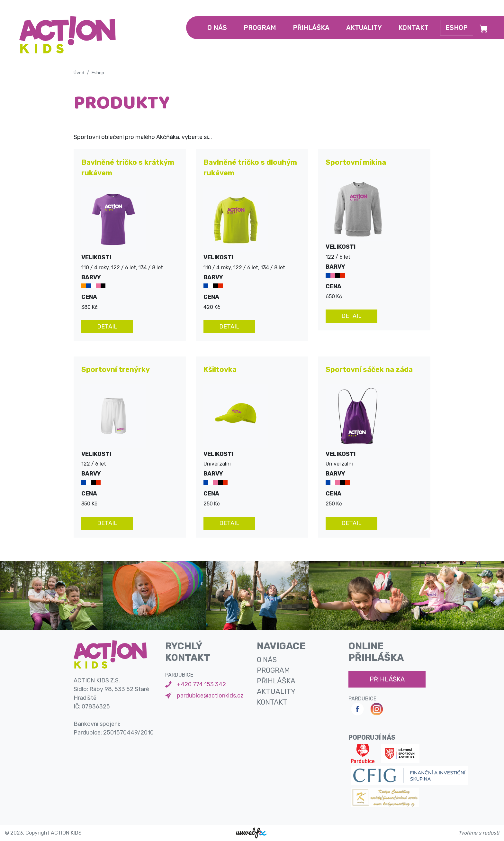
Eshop (457, 28)
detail (107, 327)
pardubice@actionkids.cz (210, 696)
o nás (217, 28)
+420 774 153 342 (201, 684)
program (260, 28)
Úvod (79, 73)
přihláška (311, 28)
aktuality (364, 28)
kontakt (414, 28)
